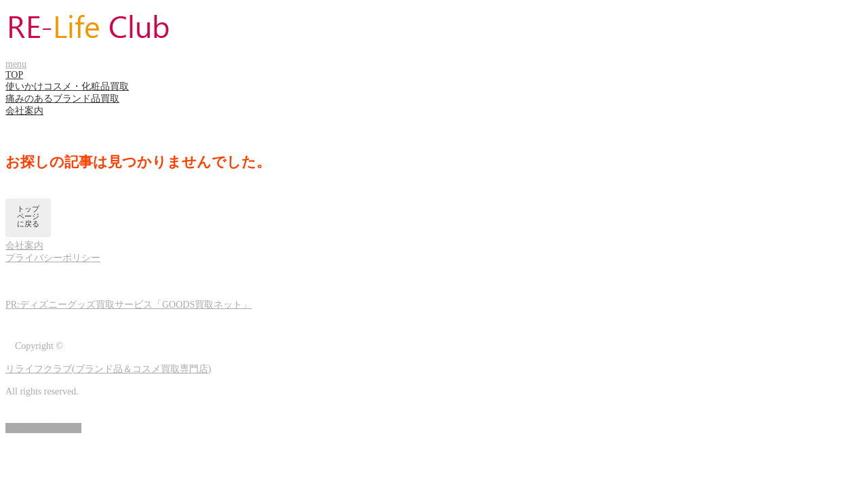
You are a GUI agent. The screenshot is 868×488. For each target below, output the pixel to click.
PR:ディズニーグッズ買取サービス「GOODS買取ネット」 (129, 305)
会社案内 (24, 111)
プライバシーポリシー (53, 258)
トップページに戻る (28, 216)
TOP (14, 75)
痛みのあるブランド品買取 (62, 99)
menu (16, 64)
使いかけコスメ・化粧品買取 (67, 86)
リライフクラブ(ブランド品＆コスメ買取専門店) (108, 369)
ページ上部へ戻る (43, 428)
